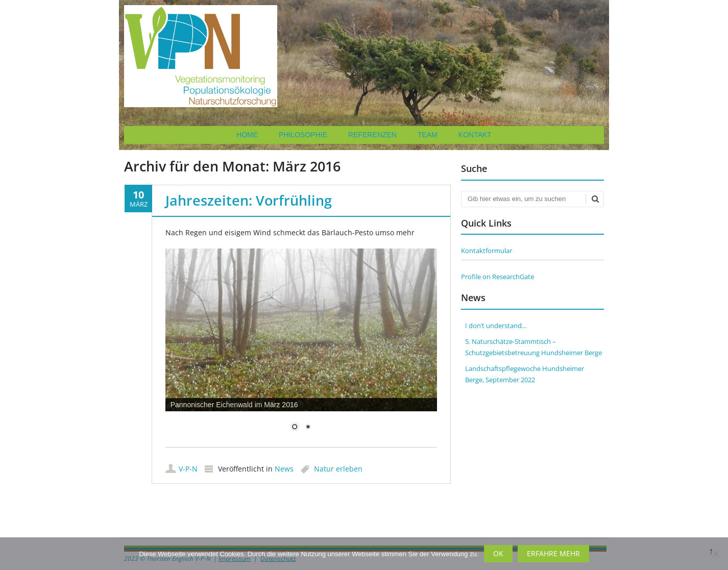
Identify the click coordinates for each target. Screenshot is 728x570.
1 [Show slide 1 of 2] (295, 428)
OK (498, 553)
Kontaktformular (487, 251)
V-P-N (188, 469)
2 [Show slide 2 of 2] (308, 428)
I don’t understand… (496, 326)
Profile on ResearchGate (498, 277)
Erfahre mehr (553, 553)
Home (247, 135)
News (284, 469)
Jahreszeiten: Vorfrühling (249, 200)
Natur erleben (338, 469)
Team (428, 135)
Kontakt (475, 135)
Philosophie (303, 135)
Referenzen (372, 135)
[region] (301, 346)
